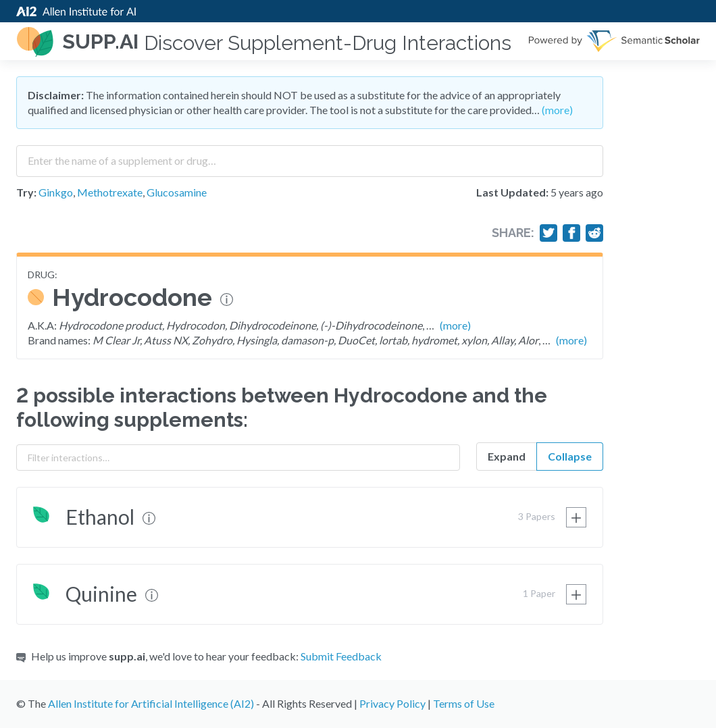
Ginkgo (56, 192)
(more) (557, 110)
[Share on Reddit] (594, 233)
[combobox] (310, 156)
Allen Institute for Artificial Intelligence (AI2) (151, 703)
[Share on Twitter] (548, 233)
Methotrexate (110, 192)
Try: (26, 192)
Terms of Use (464, 703)
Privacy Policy (392, 703)
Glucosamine (177, 192)
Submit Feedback (341, 656)
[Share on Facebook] (571, 233)
